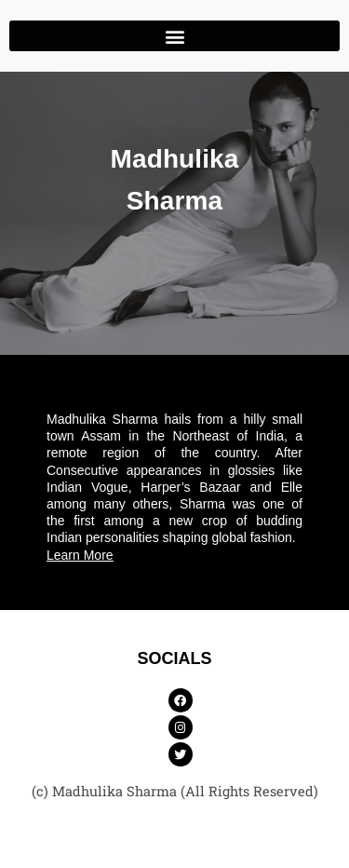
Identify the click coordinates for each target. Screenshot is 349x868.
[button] (174, 36)
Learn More (80, 555)
